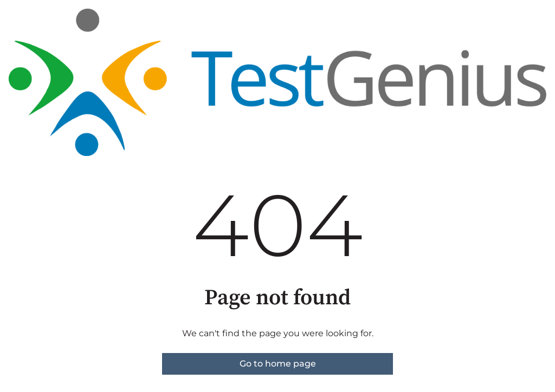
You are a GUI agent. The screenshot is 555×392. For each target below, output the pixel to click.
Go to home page (278, 364)
